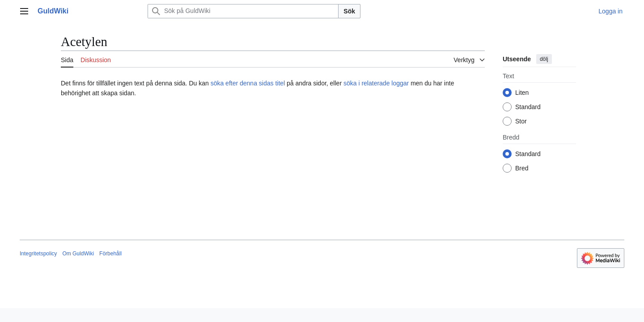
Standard (528, 107)
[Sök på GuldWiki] (243, 11)
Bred (522, 168)
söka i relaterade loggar (376, 83)
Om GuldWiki (78, 254)
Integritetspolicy (38, 254)
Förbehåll (110, 254)
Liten (522, 93)
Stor (521, 121)
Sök (349, 11)
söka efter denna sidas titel (248, 83)
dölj (544, 59)
